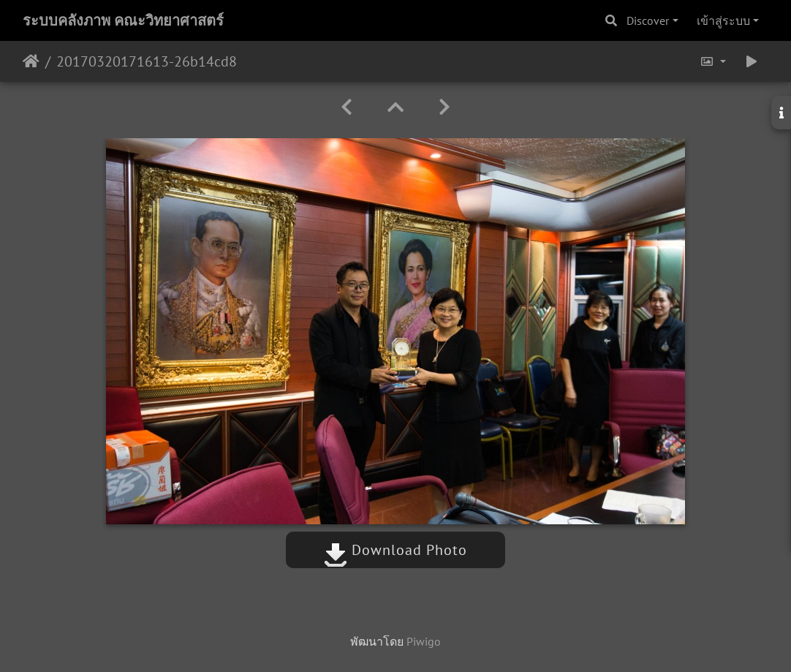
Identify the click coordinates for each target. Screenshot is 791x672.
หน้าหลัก (31, 61)
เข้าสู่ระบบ (723, 20)
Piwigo (424, 641)
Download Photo (395, 550)
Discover (648, 20)
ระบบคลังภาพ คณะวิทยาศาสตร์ (123, 20)
